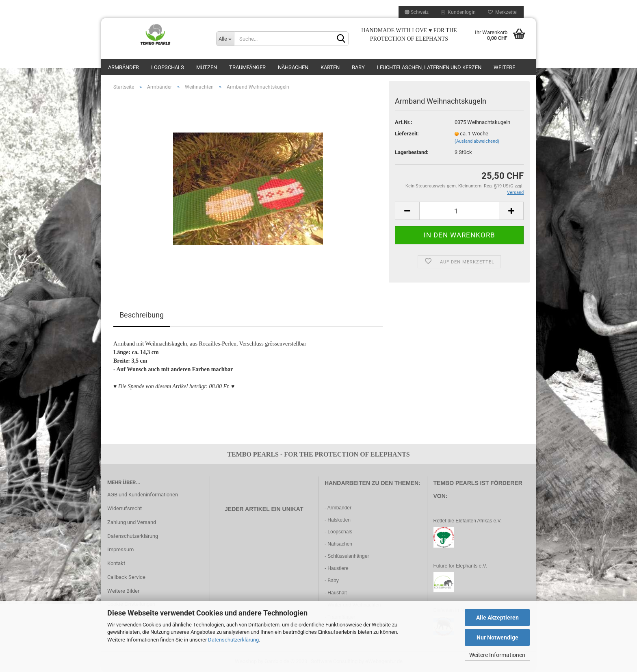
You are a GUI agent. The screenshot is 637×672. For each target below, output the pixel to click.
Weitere (504, 67)
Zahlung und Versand (132, 522)
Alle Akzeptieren (497, 618)
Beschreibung (142, 315)
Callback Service (126, 577)
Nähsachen (293, 67)
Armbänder (123, 67)
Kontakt (116, 563)
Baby (358, 67)
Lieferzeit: (407, 134)
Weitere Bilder (123, 591)
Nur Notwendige (497, 637)
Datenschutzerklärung (233, 640)
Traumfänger (247, 67)
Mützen (207, 67)
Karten (330, 67)
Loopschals (168, 67)
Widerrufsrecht (125, 508)
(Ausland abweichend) (477, 141)
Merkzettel (503, 12)
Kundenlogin (458, 12)
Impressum (120, 549)
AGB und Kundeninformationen (143, 495)
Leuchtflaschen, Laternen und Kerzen (429, 67)
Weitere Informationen (497, 655)
